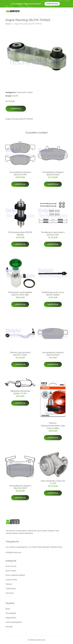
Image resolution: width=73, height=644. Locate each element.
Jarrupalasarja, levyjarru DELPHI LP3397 (20, 487)
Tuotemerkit (22, 92)
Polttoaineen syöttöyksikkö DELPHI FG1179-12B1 (20, 294)
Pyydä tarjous (52, 4)
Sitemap (9, 627)
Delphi (30, 92)
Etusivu (8, 24)
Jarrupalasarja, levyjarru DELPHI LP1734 (20, 173)
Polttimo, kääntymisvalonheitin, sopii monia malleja (53, 426)
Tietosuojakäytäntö (14, 622)
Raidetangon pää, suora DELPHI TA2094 (53, 294)
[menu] (65, 11)
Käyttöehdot (11, 618)
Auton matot (11, 571)
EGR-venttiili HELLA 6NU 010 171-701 (53, 482)
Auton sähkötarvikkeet (15, 575)
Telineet (9, 584)
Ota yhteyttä (11, 613)
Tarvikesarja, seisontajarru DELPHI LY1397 (53, 234)
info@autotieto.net (13, 552)
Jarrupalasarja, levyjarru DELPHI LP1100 (53, 354)
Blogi (8, 609)
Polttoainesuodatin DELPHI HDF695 (20, 234)
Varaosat (10, 593)
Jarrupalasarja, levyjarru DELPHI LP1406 (53, 173)
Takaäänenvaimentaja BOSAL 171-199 (20, 392)
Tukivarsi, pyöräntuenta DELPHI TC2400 (20, 354)
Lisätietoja (16, 109)
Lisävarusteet (11, 580)
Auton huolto (11, 566)
